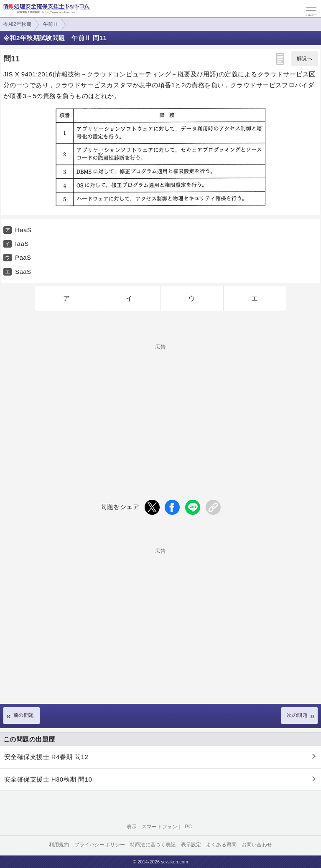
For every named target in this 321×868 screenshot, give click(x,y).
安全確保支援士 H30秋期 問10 (48, 779)
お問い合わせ (257, 845)
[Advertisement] (160, 408)
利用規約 (59, 845)
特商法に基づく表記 (153, 845)
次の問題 (297, 715)
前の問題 (24, 715)
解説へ (304, 58)
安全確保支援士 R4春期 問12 (46, 757)
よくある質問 (221, 845)
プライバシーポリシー (100, 845)
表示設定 (191, 845)
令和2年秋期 (17, 24)
